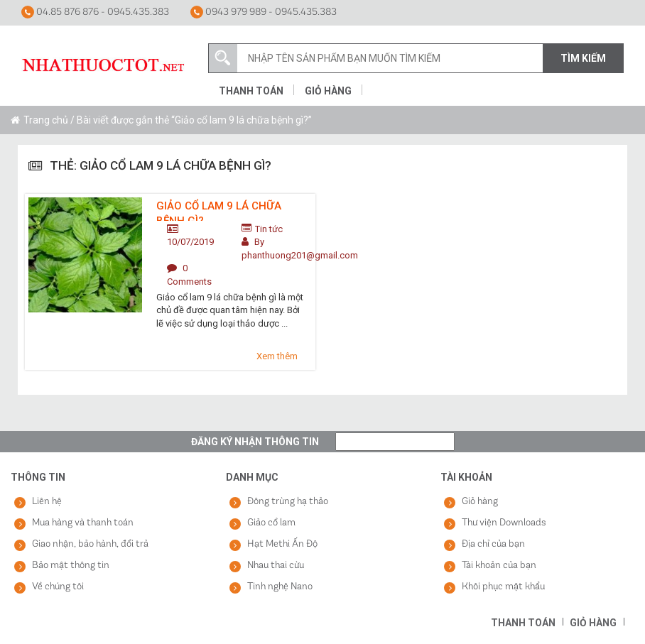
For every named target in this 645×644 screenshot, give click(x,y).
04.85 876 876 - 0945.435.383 (95, 12)
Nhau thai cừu (276, 566)
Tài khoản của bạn (499, 566)
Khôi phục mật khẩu (503, 587)
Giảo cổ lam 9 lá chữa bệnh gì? (219, 210)
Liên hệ (47, 502)
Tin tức (269, 229)
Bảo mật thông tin (71, 566)
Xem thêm (277, 356)
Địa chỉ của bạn (493, 544)
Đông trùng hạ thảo (288, 502)
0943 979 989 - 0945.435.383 (264, 12)
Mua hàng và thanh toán (83, 523)
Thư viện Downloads (504, 523)
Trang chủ (46, 120)
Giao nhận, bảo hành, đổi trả (90, 544)
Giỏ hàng (328, 91)
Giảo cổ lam (271, 523)
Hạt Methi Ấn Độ (282, 544)
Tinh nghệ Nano (280, 587)
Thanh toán (251, 91)
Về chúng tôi (58, 587)
